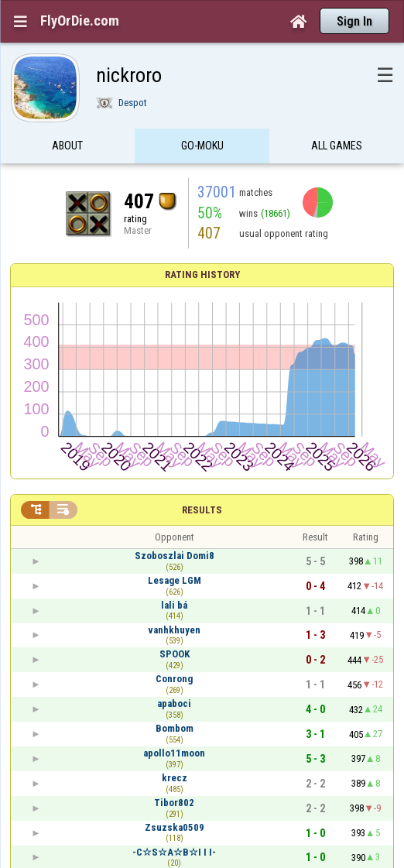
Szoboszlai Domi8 (175, 556)
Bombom (175, 728)
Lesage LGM (175, 580)
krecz (175, 778)
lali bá (174, 605)
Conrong (174, 679)
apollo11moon (174, 753)
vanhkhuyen (174, 630)
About (67, 149)
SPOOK (175, 654)
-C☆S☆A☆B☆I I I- (174, 852)
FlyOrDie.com (80, 21)
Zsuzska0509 (175, 827)
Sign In (354, 21)
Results (202, 510)
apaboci (174, 703)
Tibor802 (174, 803)
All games (337, 149)
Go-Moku (202, 149)
